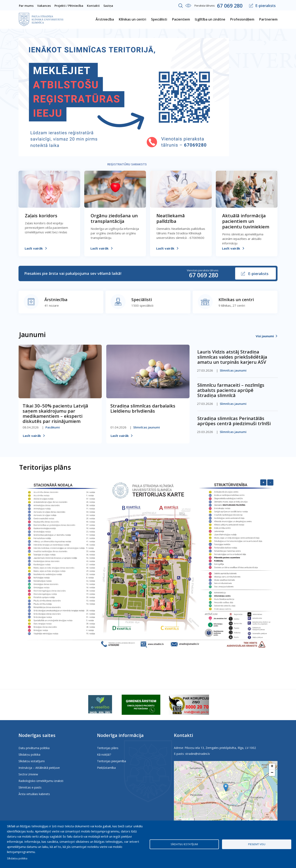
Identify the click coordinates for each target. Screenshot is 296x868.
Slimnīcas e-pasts (30, 787)
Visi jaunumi (265, 336)
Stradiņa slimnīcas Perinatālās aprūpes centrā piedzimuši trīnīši (234, 421)
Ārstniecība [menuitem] (105, 19)
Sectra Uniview (28, 774)
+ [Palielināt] (263, 482)
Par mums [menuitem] (26, 6)
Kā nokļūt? (104, 755)
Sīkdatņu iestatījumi (32, 761)
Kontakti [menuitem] (93, 6)
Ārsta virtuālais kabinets (34, 794)
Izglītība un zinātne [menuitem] (210, 19)
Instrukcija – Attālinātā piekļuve (39, 768)
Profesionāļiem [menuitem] (242, 19)
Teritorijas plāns (108, 748)
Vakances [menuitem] (44, 6)
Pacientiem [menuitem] (181, 19)
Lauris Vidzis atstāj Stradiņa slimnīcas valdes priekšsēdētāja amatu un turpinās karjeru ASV (232, 357)
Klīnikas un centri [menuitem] (132, 19)
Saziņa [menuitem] (108, 6)
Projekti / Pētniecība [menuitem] (69, 6)
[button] (226, 788)
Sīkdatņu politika (29, 755)
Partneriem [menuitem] (268, 19)
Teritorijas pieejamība (112, 761)
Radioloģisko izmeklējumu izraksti (41, 781)
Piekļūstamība (106, 768)
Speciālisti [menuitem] (159, 19)
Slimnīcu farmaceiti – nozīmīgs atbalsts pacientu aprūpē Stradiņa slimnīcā (231, 390)
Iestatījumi (188, 6)
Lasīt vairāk (34, 248)
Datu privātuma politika (34, 748)
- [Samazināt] (270, 482)
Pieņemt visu (257, 844)
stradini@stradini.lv (198, 754)
